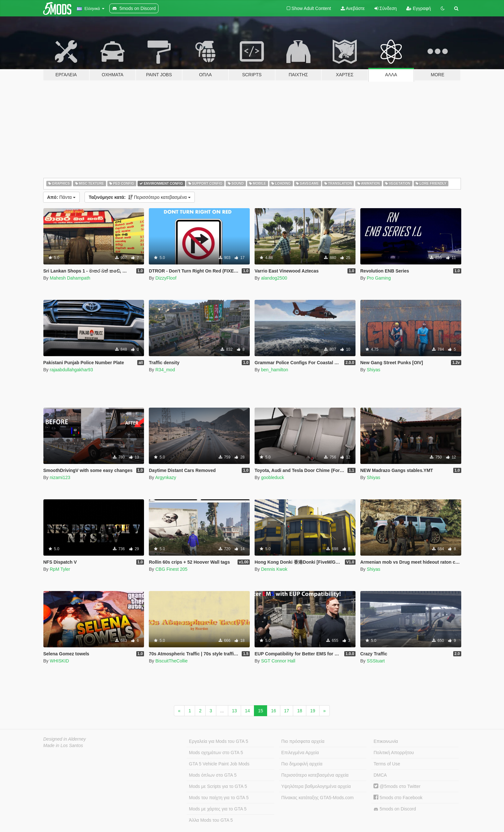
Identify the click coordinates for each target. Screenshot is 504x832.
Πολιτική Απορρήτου (394, 753)
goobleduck (273, 477)
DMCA (380, 775)
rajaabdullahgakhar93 (72, 370)
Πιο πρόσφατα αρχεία (303, 741)
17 (287, 711)
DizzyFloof (166, 278)
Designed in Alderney (65, 739)
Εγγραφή (419, 8)
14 (248, 711)
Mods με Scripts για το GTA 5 (218, 786)
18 (300, 711)
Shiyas (373, 370)
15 (261, 711)
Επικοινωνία (386, 741)
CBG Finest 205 (171, 569)
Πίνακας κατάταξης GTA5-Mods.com (317, 798)
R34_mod (165, 370)
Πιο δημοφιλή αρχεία (302, 764)
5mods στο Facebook (398, 798)
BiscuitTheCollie (171, 661)
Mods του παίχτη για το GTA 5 (219, 798)
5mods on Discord (395, 809)
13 (235, 711)
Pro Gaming (379, 278)
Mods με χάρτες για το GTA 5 (218, 809)
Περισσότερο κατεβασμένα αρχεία (315, 775)
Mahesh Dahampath (70, 278)
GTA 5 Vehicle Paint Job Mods (219, 764)
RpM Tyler (60, 569)
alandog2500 (274, 278)
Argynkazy (166, 477)
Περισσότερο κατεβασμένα (140, 197)
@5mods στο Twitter (397, 786)
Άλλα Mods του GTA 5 (211, 820)
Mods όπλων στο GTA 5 (213, 775)
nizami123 (60, 477)
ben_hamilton (274, 370)
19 (313, 711)
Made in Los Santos (63, 745)
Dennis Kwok (274, 569)
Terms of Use (387, 764)
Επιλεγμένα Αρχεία (300, 753)
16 (274, 711)
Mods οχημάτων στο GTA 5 (216, 753)
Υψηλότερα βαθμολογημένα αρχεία (316, 786)
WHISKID (59, 661)
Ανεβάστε (353, 8)
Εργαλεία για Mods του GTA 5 (219, 741)
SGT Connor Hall (278, 661)
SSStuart (376, 661)
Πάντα (61, 197)
